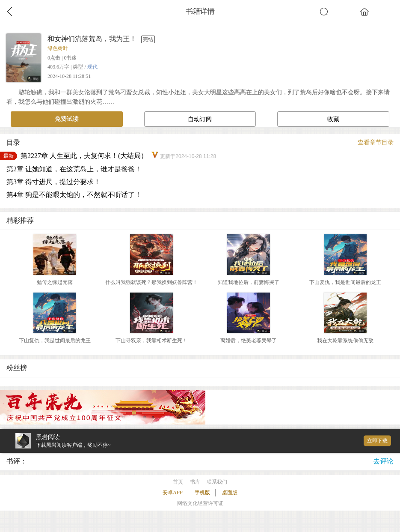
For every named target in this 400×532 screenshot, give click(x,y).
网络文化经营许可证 (200, 503)
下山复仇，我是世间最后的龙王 (345, 282)
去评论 (383, 461)
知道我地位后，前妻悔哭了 (249, 282)
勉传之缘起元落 (55, 282)
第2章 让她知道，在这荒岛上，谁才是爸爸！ (74, 169)
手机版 (202, 493)
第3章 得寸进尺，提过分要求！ (53, 182)
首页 (178, 482)
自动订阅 (200, 119)
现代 (92, 67)
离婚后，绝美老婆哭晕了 (249, 341)
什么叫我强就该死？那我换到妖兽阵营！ (151, 282)
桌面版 (230, 493)
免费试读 (67, 119)
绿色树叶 (58, 48)
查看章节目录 (376, 142)
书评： (17, 461)
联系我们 (217, 482)
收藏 (333, 119)
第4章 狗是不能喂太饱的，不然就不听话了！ (74, 195)
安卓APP (173, 493)
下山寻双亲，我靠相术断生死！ (151, 341)
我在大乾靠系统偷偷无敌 (345, 341)
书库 (195, 482)
